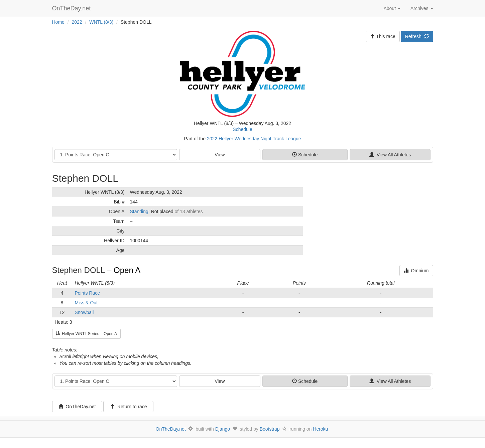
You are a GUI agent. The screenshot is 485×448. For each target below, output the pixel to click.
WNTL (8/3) (101, 22)
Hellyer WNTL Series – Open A (87, 334)
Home (58, 22)
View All (390, 155)
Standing (139, 211)
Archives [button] (422, 8)
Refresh (417, 36)
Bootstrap (270, 429)
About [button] (392, 8)
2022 (77, 22)
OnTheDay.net (72, 8)
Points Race (87, 293)
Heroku (320, 429)
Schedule (242, 129)
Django (223, 429)
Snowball (84, 312)
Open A (127, 270)
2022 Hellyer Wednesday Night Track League (254, 139)
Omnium (416, 271)
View (220, 155)
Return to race (129, 407)
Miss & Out (86, 303)
